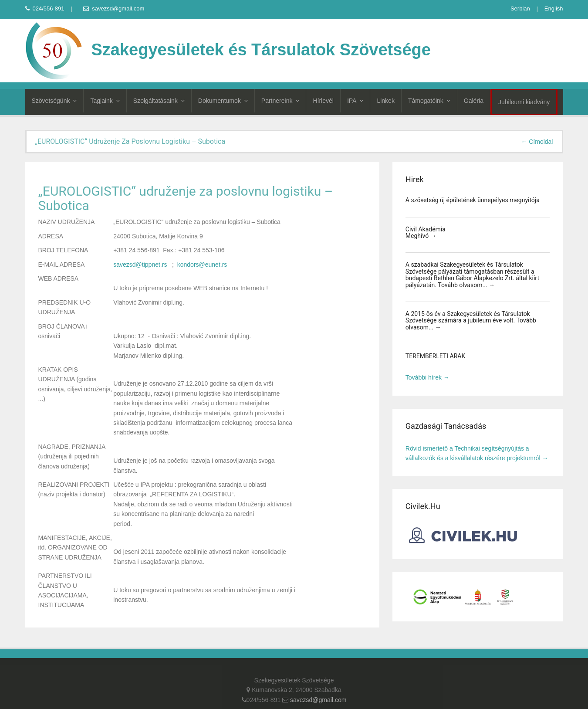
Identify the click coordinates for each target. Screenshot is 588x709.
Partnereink (280, 101)
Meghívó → (421, 236)
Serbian (520, 8)
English (554, 8)
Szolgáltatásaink (159, 101)
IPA (355, 101)
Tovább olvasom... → (466, 285)
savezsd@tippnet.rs (140, 265)
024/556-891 (45, 8)
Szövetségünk (54, 101)
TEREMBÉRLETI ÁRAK (435, 356)
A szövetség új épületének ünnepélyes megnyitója (473, 200)
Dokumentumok (223, 101)
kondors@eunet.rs (202, 265)
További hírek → (427, 377)
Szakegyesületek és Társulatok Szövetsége (228, 50)
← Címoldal (537, 142)
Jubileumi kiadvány (524, 102)
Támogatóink (429, 101)
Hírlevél (323, 101)
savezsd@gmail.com (114, 8)
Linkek (385, 101)
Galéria (474, 101)
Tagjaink (105, 101)
